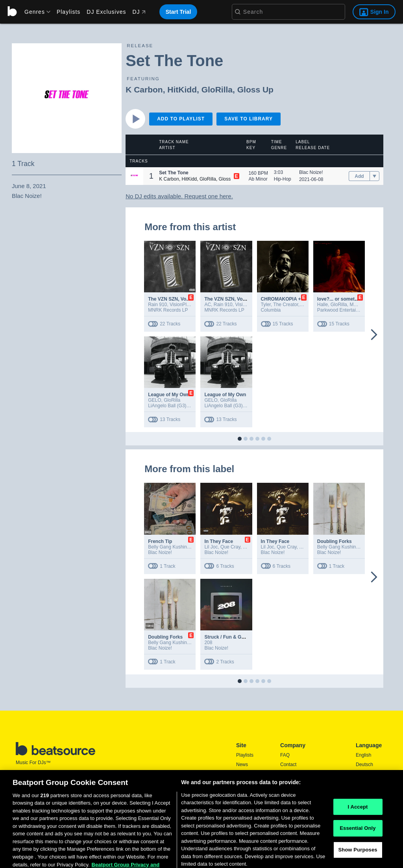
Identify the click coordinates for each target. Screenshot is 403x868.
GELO (154, 400)
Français (365, 783)
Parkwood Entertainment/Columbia (354, 310)
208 (208, 643)
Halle (323, 305)
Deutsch (364, 765)
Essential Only (358, 843)
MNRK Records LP (168, 310)
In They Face (219, 541)
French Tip (160, 541)
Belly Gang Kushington (172, 547)
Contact (288, 765)
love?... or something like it (348, 299)
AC (208, 305)
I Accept (358, 822)
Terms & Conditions (301, 783)
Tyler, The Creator (280, 305)
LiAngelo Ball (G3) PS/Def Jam (180, 406)
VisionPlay (180, 305)
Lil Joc (211, 547)
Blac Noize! (311, 172)
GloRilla (217, 90)
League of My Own (169, 395)
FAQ (285, 755)
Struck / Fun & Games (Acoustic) (241, 637)
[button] (134, 176)
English (363, 755)
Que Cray (230, 547)
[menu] (35, 12)
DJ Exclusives (106, 12)
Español (364, 774)
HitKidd (182, 90)
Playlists (68, 12)
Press (286, 774)
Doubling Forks (335, 541)
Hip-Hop (283, 179)
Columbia (271, 310)
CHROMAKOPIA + (281, 299)
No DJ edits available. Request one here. (179, 196)
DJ (139, 12)
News (242, 765)
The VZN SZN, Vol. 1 (170, 299)
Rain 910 (157, 305)
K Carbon (144, 90)
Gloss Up (255, 90)
